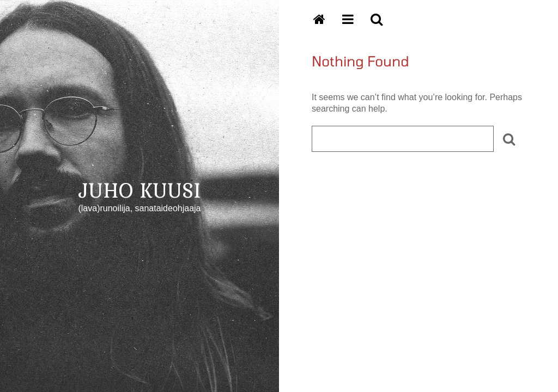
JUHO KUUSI (140, 190)
